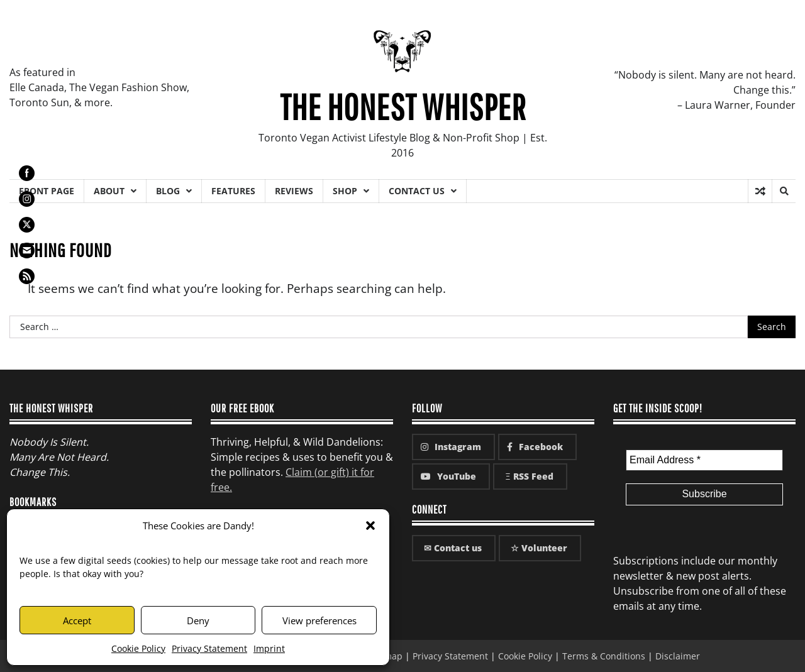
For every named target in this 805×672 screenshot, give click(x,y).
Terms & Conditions (604, 656)
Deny (198, 620)
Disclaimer (678, 656)
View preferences (319, 620)
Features (233, 191)
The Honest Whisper (403, 106)
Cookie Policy (138, 648)
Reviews (294, 191)
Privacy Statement (209, 648)
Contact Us (417, 191)
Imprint (269, 648)
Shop (345, 191)
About (109, 191)
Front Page (47, 191)
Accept (77, 620)
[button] (370, 526)
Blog (168, 191)
